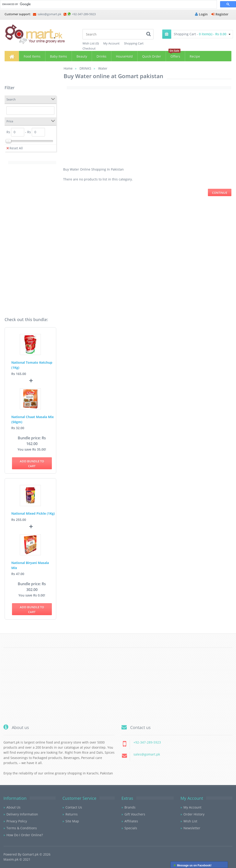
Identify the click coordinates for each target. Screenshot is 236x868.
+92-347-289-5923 (84, 14)
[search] (108, 4)
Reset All (15, 148)
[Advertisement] (30, 239)
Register (220, 14)
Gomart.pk (30, 854)
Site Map (72, 821)
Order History (194, 814)
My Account (111, 43)
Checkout (89, 48)
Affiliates (131, 821)
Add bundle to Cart (32, 464)
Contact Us (74, 807)
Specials (131, 828)
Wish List (190, 821)
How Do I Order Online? (25, 835)
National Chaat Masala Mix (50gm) (32, 419)
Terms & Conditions (22, 828)
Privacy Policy (17, 821)
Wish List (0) (91, 43)
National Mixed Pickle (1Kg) (33, 513)
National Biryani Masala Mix (30, 565)
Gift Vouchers (135, 814)
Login (201, 14)
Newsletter (192, 828)
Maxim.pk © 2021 (17, 859)
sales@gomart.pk (47, 14)
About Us (13, 807)
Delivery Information (22, 814)
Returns (72, 814)
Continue (220, 193)
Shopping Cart (134, 43)
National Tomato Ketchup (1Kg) (32, 365)
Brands (130, 807)
